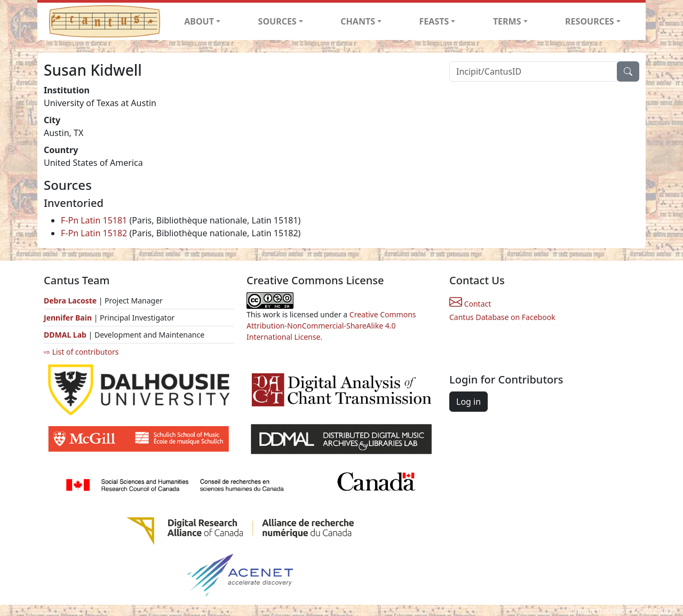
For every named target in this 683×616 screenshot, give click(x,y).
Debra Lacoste (70, 301)
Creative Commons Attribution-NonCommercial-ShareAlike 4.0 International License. (331, 326)
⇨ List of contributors (81, 352)
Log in (468, 402)
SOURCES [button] (277, 21)
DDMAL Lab (65, 335)
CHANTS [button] (358, 21)
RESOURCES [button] (590, 21)
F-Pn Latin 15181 (94, 220)
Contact (470, 304)
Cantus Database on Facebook (502, 317)
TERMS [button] (507, 21)
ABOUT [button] (199, 21)
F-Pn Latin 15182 (94, 233)
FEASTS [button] (434, 21)
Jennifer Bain (69, 318)
